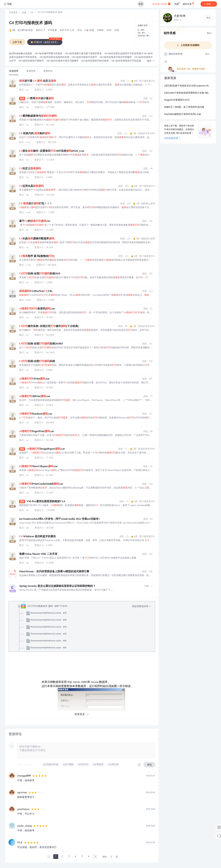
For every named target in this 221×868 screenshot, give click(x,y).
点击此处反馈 (172, 138)
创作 (209, 4)
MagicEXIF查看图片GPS (177, 100)
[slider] (25, 765)
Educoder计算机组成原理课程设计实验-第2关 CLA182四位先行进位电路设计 (188, 93)
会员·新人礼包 (161, 4)
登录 (141, 4)
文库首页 (13, 13)
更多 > (210, 33)
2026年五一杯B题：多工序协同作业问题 (184, 107)
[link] (13, 13)
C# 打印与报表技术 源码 (31, 23)
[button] (151, 61)
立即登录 (116, 31)
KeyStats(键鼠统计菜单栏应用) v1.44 (182, 114)
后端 (24, 13)
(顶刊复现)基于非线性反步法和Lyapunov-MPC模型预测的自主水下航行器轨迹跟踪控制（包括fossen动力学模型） (188, 86)
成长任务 (189, 3)
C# (32, 13)
